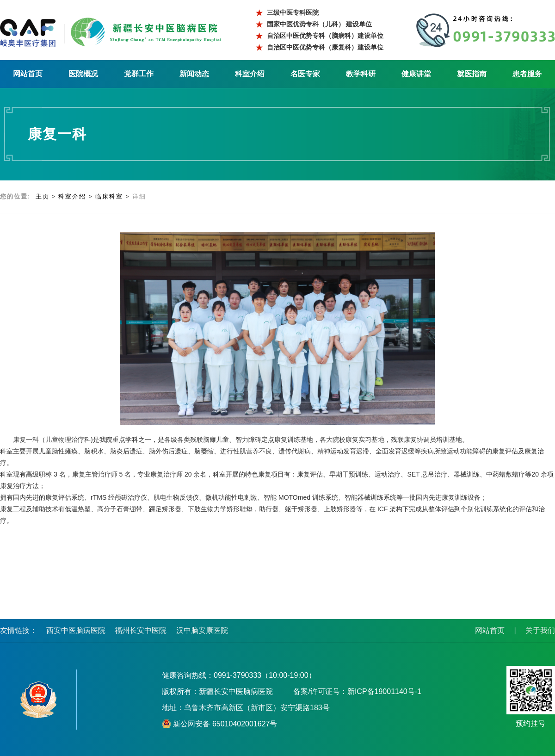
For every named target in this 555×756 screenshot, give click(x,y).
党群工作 (139, 74)
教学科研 (361, 74)
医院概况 (83, 74)
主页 (43, 196)
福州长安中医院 (141, 630)
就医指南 (472, 74)
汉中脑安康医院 (202, 630)
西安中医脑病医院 (76, 630)
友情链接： (18, 630)
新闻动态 (194, 74)
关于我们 (540, 630)
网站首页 (28, 74)
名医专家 (305, 74)
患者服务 (527, 74)
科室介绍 (250, 74)
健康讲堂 (416, 74)
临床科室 (109, 196)
